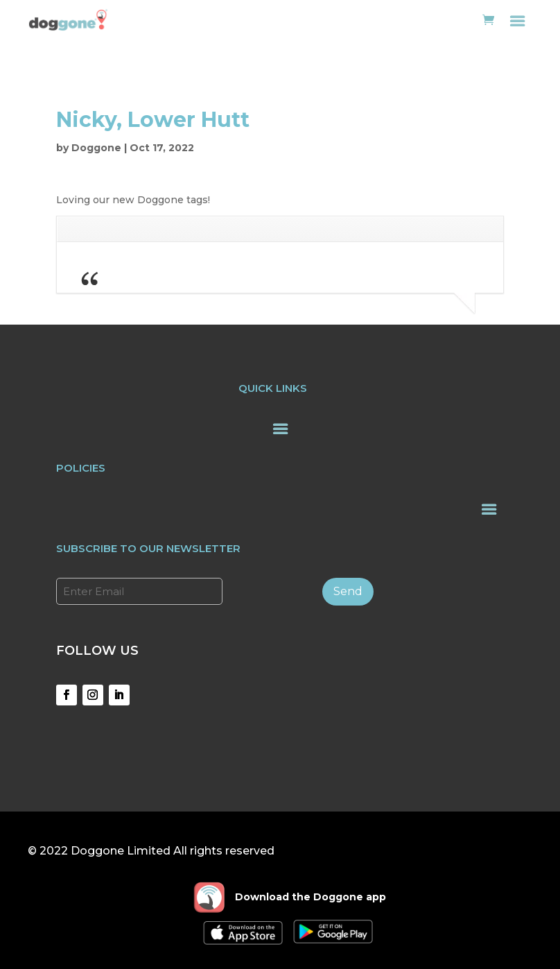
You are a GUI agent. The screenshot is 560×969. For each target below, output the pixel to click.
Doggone (96, 148)
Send (348, 591)
